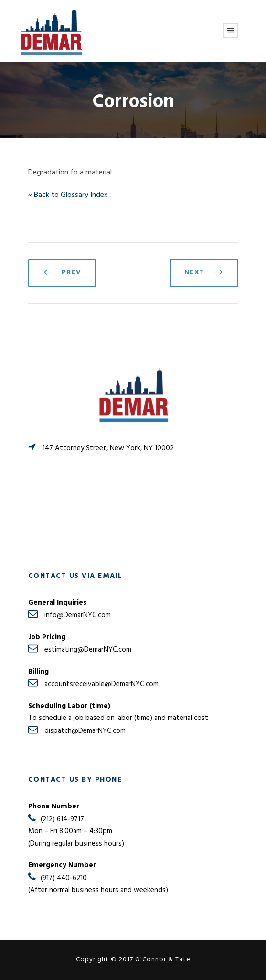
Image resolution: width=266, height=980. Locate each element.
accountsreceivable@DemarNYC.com (101, 684)
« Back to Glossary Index (68, 195)
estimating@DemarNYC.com (88, 650)
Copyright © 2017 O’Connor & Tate (133, 960)
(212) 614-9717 (62, 819)
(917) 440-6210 (64, 878)
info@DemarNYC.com (78, 615)
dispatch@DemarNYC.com (85, 731)
